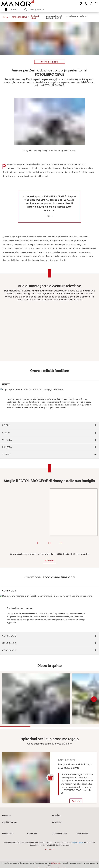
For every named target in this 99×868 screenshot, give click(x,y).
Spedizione (56, 815)
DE (46, 850)
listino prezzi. (56, 863)
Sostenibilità (57, 822)
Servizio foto (32, 834)
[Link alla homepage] (20, 3)
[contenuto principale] (49, 415)
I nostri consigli (82, 834)
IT (53, 850)
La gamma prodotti (59, 834)
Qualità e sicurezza (10, 822)
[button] (91, 3)
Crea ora (49, 560)
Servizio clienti (8, 834)
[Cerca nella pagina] (61, 10)
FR (50, 850)
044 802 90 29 (78, 843)
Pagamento (7, 815)
